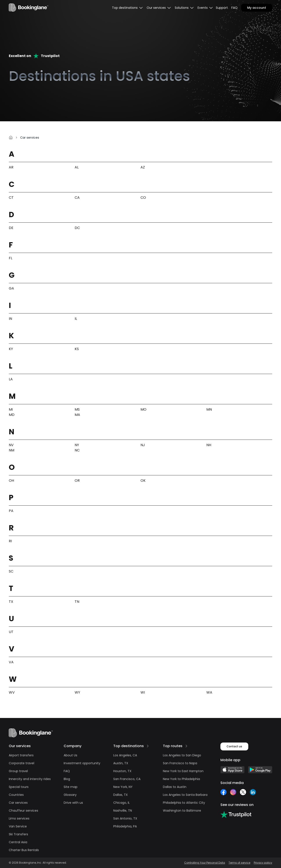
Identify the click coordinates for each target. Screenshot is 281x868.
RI (10, 541)
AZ (143, 167)
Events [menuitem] (205, 8)
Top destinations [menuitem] (128, 8)
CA (77, 198)
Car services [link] (30, 138)
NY (77, 445)
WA (209, 692)
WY (77, 692)
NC (77, 450)
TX (11, 602)
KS (77, 349)
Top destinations (129, 746)
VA (11, 662)
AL (77, 167)
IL (76, 319)
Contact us (234, 746)
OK (143, 481)
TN (77, 602)
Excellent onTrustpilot (34, 56)
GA (11, 288)
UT (11, 632)
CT (11, 198)
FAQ (234, 8)
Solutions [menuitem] (184, 8)
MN (209, 409)
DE (11, 228)
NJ (143, 445)
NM (12, 450)
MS (77, 409)
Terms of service (239, 863)
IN (10, 319)
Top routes (173, 746)
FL (11, 258)
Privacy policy (263, 863)
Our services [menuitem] (159, 8)
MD (12, 415)
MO (143, 409)
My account (257, 8)
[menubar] (128, 8)
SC (11, 571)
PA (11, 511)
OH (11, 481)
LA (11, 379)
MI (11, 409)
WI (143, 692)
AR (11, 167)
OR (77, 481)
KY (11, 349)
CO (143, 198)
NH (209, 445)
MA (77, 415)
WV (12, 692)
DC (77, 228)
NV (11, 445)
